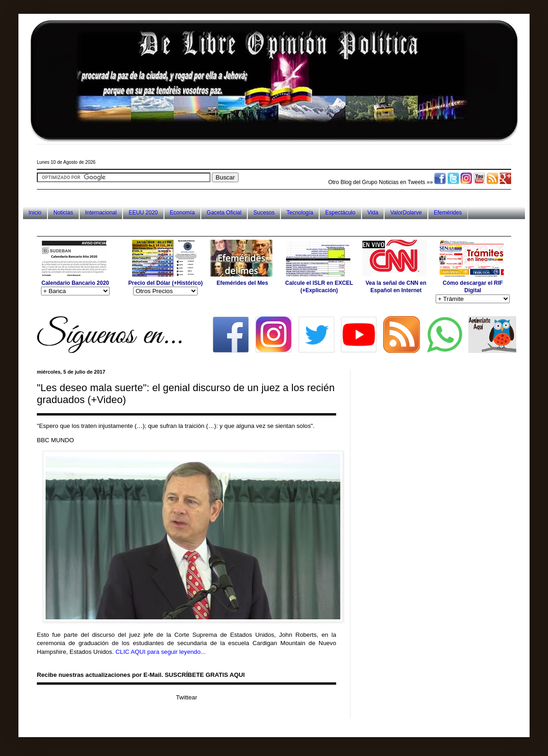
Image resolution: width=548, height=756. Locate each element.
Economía (182, 213)
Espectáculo (340, 213)
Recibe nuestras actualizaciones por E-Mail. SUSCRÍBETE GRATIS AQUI (141, 675)
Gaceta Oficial (224, 213)
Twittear (187, 697)
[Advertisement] (204, 228)
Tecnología (300, 213)
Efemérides (448, 213)
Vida (373, 213)
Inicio (35, 213)
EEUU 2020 (143, 213)
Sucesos (264, 213)
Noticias (63, 213)
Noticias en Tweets (402, 182)
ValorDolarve (406, 213)
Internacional (101, 213)
